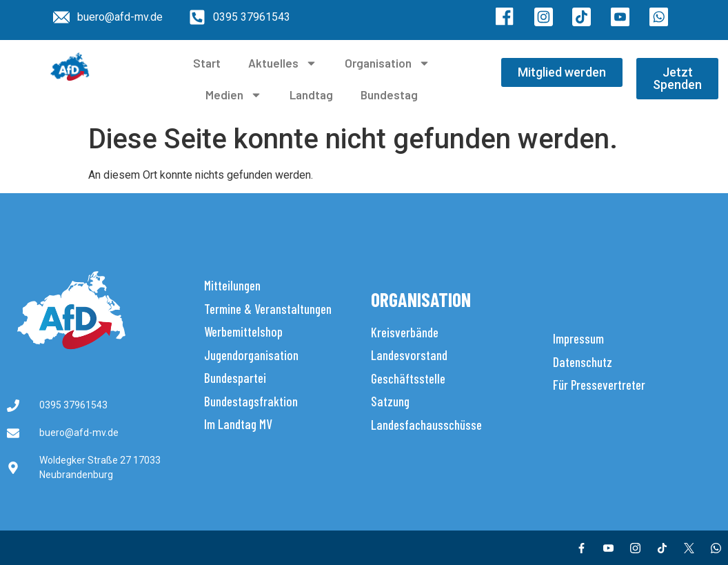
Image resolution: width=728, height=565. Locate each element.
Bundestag (389, 95)
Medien (234, 95)
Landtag (311, 95)
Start (207, 63)
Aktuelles (283, 63)
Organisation (387, 63)
